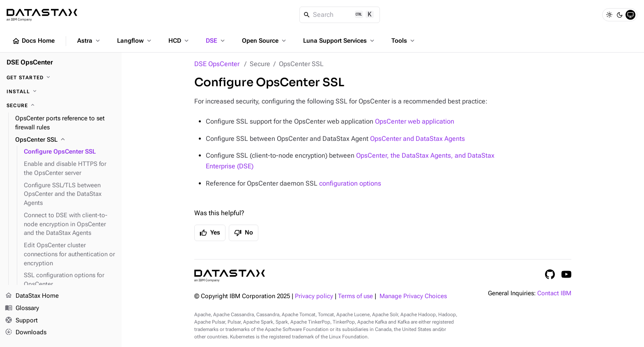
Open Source (265, 41)
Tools (404, 41)
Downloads (26, 333)
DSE (216, 41)
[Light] (609, 15)
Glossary (22, 308)
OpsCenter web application (415, 121)
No (244, 233)
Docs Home (33, 41)
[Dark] (620, 15)
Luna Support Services (339, 41)
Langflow (135, 41)
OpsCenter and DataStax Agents (417, 139)
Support (21, 321)
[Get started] (61, 78)
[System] (630, 15)
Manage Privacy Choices (413, 296)
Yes (210, 233)
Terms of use (355, 296)
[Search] (340, 15)
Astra (89, 41)
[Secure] (61, 106)
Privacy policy (314, 296)
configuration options (350, 183)
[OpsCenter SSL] (65, 140)
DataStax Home (32, 296)
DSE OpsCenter (217, 64)
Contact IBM (554, 293)
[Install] (61, 92)
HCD (179, 41)
